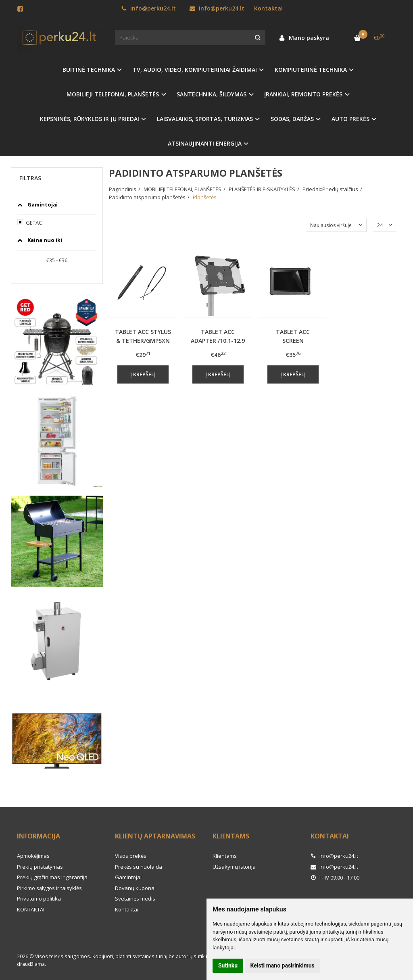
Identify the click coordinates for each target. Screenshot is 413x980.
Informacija (39, 836)
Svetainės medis (135, 899)
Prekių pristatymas (40, 867)
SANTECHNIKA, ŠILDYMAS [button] (212, 94)
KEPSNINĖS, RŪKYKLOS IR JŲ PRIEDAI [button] (90, 119)
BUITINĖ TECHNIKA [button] (89, 70)
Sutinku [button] (228, 965)
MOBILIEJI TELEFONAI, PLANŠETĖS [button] (113, 94)
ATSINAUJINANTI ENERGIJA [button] (205, 143)
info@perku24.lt (148, 8)
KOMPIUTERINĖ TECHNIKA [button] (311, 70)
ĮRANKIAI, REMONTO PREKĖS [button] (303, 94)
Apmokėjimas (33, 856)
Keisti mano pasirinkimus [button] (283, 965)
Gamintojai (128, 877)
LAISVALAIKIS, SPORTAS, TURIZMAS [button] (205, 119)
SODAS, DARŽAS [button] (292, 119)
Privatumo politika (39, 899)
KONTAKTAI (31, 909)
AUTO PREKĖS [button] (350, 119)
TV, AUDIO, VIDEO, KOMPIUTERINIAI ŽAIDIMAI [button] (195, 70)
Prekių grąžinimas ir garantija (52, 877)
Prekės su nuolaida (139, 867)
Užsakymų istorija (234, 867)
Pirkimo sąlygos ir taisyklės (49, 888)
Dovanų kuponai (135, 888)
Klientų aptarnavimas (155, 836)
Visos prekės (131, 856)
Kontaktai (268, 8)
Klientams (231, 836)
